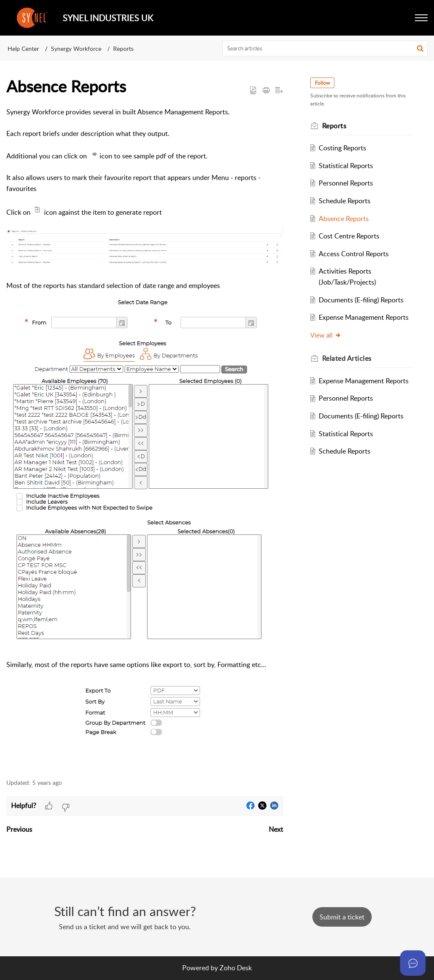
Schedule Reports (345, 201)
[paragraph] (145, 438)
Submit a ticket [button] (342, 917)
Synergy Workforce (76, 48)
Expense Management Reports (364, 317)
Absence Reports (344, 219)
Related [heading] (347, 358)
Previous (19, 829)
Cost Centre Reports (349, 236)
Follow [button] (322, 83)
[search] (325, 48)
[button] (421, 18)
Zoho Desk (236, 968)
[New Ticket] (342, 917)
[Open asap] (413, 963)
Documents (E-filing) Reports (361, 300)
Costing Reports (342, 148)
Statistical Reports (346, 166)
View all (326, 335)
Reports (123, 48)
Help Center (23, 48)
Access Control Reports (354, 254)
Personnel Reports (346, 183)
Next (276, 829)
